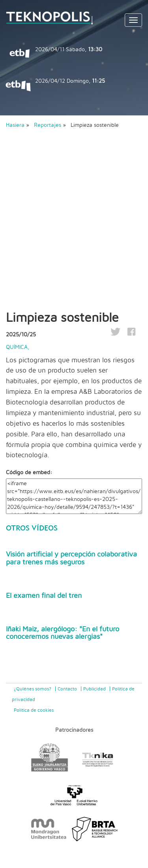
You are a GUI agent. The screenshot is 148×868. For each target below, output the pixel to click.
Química (17, 347)
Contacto (67, 689)
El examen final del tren (44, 596)
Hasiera (15, 125)
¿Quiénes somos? (33, 689)
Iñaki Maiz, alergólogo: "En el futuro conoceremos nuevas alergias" (63, 633)
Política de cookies (34, 710)
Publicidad (95, 689)
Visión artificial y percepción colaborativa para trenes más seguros (71, 558)
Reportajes (48, 125)
